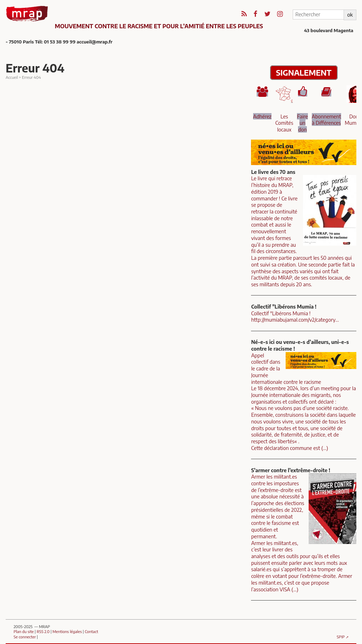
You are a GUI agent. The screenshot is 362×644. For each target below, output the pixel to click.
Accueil (12, 77)
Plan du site (24, 631)
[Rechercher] (318, 14)
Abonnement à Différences (326, 120)
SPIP (341, 637)
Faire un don (302, 123)
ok (350, 14)
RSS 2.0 (43, 631)
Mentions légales (67, 631)
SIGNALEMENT (304, 73)
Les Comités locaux (284, 123)
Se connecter (25, 637)
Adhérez (262, 116)
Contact (92, 631)
